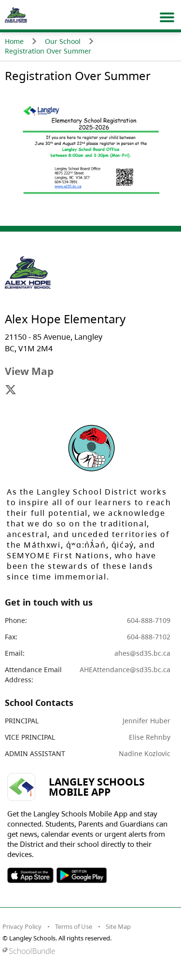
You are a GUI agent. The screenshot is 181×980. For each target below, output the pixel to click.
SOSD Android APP (81, 875)
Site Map (118, 926)
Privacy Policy (22, 926)
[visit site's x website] (11, 390)
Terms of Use (74, 926)
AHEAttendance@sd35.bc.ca (125, 669)
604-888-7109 (149, 620)
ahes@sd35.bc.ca (142, 653)
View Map (29, 371)
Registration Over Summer (48, 51)
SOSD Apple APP (30, 875)
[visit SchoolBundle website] (88, 951)
